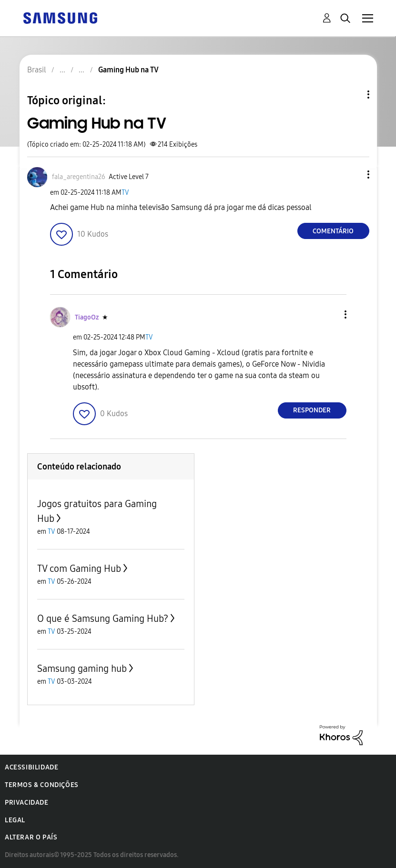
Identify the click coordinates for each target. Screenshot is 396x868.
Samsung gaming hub (82, 668)
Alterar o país (31, 837)
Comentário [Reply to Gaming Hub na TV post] (333, 231)
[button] (352, 175)
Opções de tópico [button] (352, 95)
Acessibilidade (31, 767)
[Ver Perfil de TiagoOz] (87, 317)
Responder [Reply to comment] (312, 410)
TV (125, 193)
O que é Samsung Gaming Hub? (103, 619)
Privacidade (27, 803)
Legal (15, 820)
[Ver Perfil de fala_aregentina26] (79, 177)
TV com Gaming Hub (79, 569)
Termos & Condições (42, 785)
